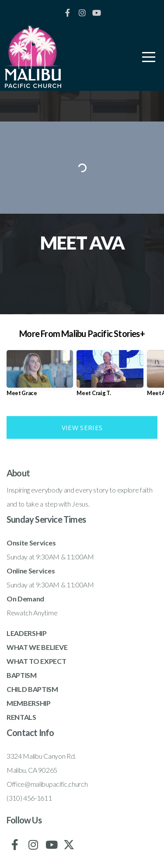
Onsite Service (30, 543)
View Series (82, 427)
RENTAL (19, 717)
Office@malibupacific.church (47, 784)
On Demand (25, 599)
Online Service (29, 571)
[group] (40, 377)
